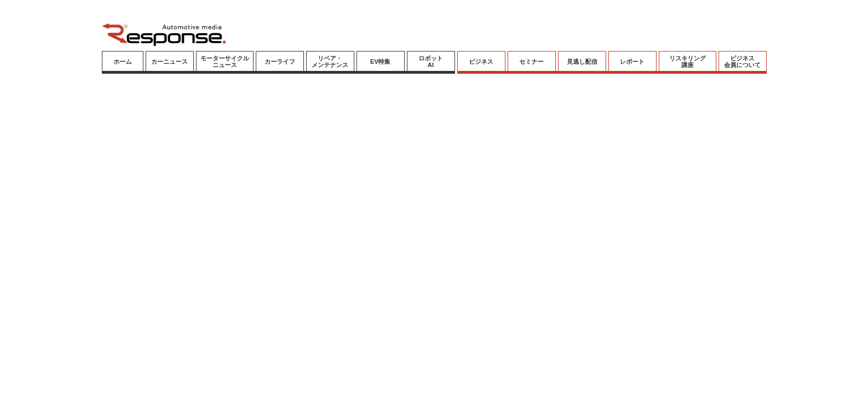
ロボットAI (431, 62)
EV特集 (381, 62)
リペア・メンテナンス (330, 62)
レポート (632, 62)
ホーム (123, 62)
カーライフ (280, 62)
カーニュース (169, 62)
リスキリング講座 (688, 62)
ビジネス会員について (742, 62)
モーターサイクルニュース (225, 62)
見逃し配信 (582, 62)
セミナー (531, 62)
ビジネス (481, 62)
